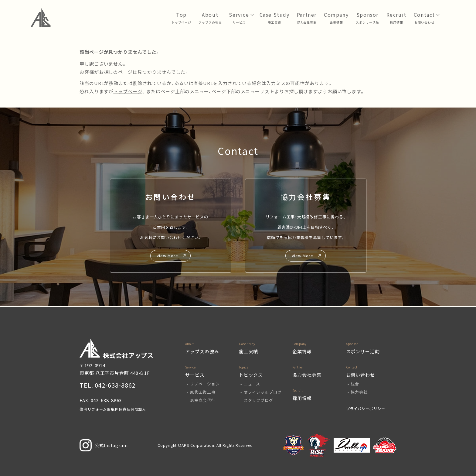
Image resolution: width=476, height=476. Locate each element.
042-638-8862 (115, 385)
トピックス (251, 375)
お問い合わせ (424, 22)
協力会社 (359, 392)
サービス (239, 22)
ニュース (252, 384)
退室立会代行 (203, 400)
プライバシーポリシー (366, 408)
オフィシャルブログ (263, 392)
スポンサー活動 (367, 22)
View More (167, 256)
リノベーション (205, 384)
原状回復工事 (203, 392)
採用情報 (396, 22)
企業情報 (336, 22)
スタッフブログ (258, 400)
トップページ (181, 22)
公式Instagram (104, 445)
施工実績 (249, 351)
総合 (355, 384)
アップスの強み (210, 22)
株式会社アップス (117, 349)
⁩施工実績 (274, 22)
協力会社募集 (307, 22)
